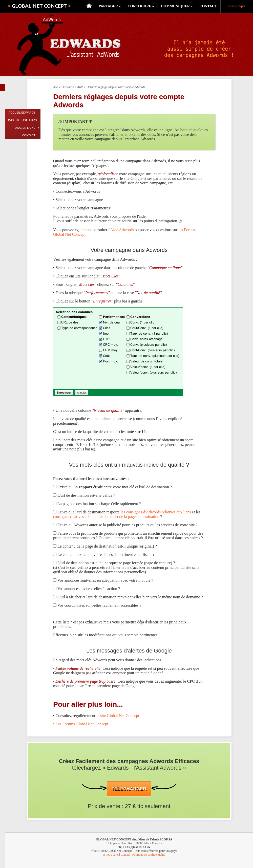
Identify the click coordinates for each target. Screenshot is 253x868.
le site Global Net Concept (118, 716)
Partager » (110, 6)
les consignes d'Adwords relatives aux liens (156, 512)
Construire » (141, 6)
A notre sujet (111, 855)
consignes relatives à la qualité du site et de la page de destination (106, 517)
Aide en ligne (25, 128)
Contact (208, 6)
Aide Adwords (122, 230)
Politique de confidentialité (149, 855)
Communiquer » (177, 6)
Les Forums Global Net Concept (82, 724)
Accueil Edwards (22, 113)
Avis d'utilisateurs (22, 120)
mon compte (237, 6)
